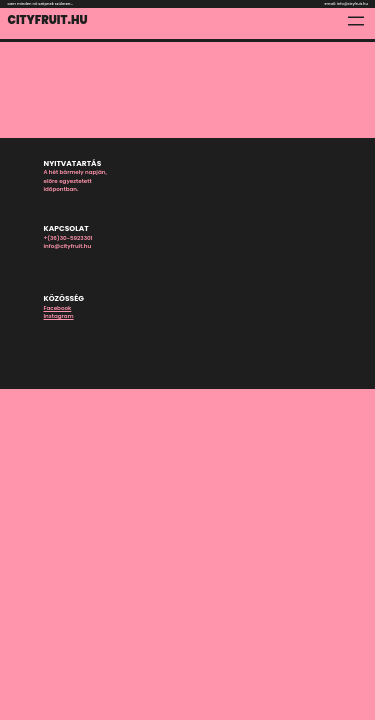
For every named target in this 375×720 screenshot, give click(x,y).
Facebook (58, 308)
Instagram (59, 316)
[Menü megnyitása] (356, 21)
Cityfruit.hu (48, 20)
